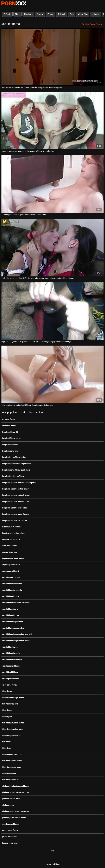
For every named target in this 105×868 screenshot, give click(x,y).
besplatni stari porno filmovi (13, 476)
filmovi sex (7, 742)
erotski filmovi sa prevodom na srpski (17, 634)
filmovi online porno (10, 704)
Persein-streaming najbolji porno (14, 3)
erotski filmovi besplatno (12, 584)
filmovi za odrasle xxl (11, 773)
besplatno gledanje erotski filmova (16, 489)
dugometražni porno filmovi (13, 558)
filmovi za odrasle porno (12, 767)
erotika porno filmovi (11, 571)
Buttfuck (62, 14)
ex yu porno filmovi (10, 685)
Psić (72, 14)
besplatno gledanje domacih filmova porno (19, 483)
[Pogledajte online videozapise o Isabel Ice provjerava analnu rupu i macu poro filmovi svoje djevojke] (53, 121)
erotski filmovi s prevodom (13, 622)
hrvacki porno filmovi (11, 843)
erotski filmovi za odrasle (12, 660)
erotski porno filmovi (11, 679)
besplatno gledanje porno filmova (16, 514)
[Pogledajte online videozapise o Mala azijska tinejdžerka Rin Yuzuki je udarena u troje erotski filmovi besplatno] (53, 57)
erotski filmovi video (10, 647)
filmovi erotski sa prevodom (13, 698)
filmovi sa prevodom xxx (12, 736)
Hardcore (28, 14)
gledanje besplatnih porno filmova (16, 786)
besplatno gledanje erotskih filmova (16, 495)
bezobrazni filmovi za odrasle (14, 533)
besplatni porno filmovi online (14, 457)
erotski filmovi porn (10, 609)
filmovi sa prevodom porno (13, 729)
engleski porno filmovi (11, 565)
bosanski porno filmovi (11, 540)
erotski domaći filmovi (11, 577)
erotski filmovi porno (11, 615)
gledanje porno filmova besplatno (16, 811)
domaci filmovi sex (10, 552)
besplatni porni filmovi (11, 451)
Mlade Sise (83, 14)
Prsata (51, 14)
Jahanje (95, 14)
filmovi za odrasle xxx (11, 780)
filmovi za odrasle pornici (12, 761)
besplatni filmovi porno (11, 438)
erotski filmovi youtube (11, 653)
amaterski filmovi (9, 426)
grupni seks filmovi (10, 837)
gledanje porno (8, 805)
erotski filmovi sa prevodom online (16, 641)
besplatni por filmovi (10, 445)
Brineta (40, 14)
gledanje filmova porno (11, 799)
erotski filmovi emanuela (12, 590)
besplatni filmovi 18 (10, 432)
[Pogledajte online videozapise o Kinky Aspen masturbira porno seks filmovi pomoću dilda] (53, 184)
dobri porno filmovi (10, 546)
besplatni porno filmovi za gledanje (16, 470)
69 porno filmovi (9, 419)
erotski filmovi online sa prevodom (16, 603)
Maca (18, 14)
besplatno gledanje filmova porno (16, 502)
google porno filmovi (10, 824)
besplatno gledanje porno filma (15, 508)
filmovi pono (7, 710)
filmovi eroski (8, 691)
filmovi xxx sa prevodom (12, 754)
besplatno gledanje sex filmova (15, 521)
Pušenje (7, 14)
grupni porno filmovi (10, 830)
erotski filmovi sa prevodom (13, 628)
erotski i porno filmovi (11, 666)
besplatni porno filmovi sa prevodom (17, 464)
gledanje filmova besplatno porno (16, 792)
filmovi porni (7, 717)
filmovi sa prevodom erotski (13, 723)
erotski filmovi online (11, 596)
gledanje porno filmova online (14, 818)
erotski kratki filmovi (10, 672)
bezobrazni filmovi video (12, 527)
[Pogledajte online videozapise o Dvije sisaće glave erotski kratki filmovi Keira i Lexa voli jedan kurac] (53, 374)
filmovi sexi (7, 748)
